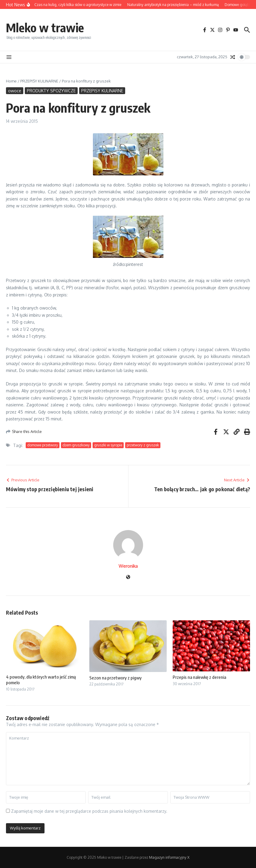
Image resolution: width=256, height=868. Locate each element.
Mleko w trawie (45, 27)
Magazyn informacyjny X (169, 857)
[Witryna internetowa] (128, 577)
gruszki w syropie (108, 445)
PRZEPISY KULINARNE (39, 81)
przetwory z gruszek (143, 445)
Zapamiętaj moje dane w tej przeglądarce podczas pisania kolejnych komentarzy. (89, 811)
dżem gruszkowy (76, 445)
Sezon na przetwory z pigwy (115, 678)
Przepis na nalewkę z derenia (199, 677)
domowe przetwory (43, 445)
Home (11, 81)
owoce (15, 91)
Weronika (128, 566)
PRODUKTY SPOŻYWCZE (51, 91)
